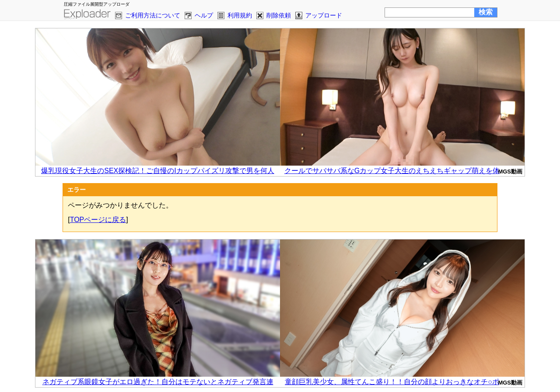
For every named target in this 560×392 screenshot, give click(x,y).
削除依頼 (279, 15)
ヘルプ (204, 15)
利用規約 (240, 15)
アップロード (324, 15)
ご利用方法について (153, 15)
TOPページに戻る (98, 220)
